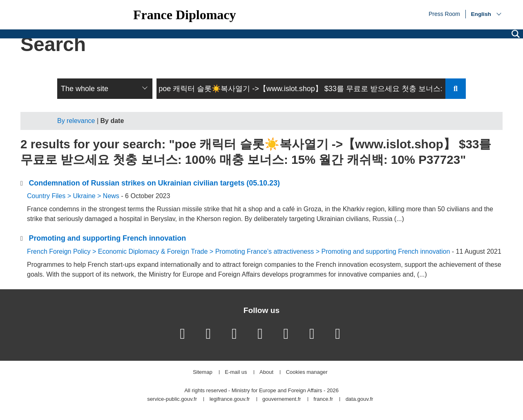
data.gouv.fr (360, 399)
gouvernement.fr (282, 399)
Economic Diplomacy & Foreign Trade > (157, 251)
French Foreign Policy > (63, 251)
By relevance (76, 121)
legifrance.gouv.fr (230, 399)
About (266, 372)
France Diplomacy (185, 15)
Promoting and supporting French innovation (107, 238)
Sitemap (203, 372)
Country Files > (50, 196)
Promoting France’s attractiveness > (268, 251)
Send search (456, 89)
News (111, 196)
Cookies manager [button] (307, 372)
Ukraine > (88, 196)
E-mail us (236, 372)
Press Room (444, 13)
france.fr (323, 399)
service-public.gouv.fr (172, 399)
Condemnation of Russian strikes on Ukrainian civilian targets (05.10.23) (154, 183)
